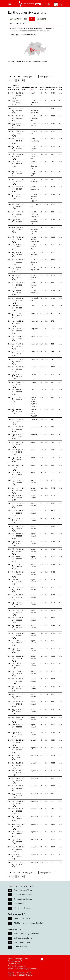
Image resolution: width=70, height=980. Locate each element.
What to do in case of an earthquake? (28, 923)
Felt (26, 19)
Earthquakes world (21, 947)
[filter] (10, 90)
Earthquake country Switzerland (26, 934)
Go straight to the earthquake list (23, 35)
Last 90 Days (15, 19)
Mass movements (17, 23)
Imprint (11, 972)
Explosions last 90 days (23, 899)
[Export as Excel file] (18, 80)
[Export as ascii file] (23, 80)
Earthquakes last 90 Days (24, 890)
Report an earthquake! (23, 918)
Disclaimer (21, 972)
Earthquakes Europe (22, 942)
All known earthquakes (23, 908)
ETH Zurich (29, 975)
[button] (10, 4)
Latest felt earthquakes (23, 895)
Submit (12, 80)
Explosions (41, 19)
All (32, 19)
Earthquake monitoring (23, 938)
